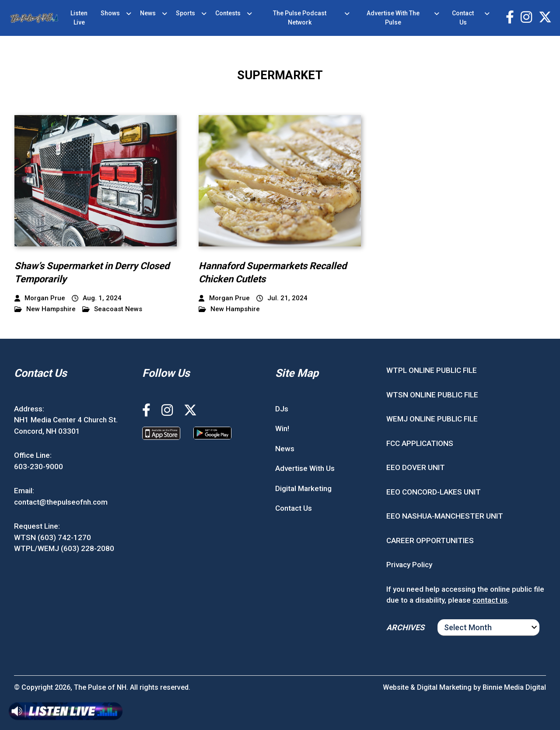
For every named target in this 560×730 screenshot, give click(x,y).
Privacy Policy (409, 565)
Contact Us (463, 18)
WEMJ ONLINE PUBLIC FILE (432, 419)
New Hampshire (45, 309)
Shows (110, 13)
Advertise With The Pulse (393, 18)
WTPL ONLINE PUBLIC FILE (432, 370)
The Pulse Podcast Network (300, 18)
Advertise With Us (305, 468)
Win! (282, 428)
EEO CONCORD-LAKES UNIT (434, 492)
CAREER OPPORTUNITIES (430, 540)
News (148, 13)
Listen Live (79, 18)
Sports (185, 13)
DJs (282, 409)
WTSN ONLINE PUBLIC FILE (432, 395)
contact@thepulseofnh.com (61, 502)
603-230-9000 (38, 467)
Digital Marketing (303, 488)
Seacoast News (112, 309)
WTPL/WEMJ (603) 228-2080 (64, 548)
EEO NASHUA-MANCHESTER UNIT (445, 516)
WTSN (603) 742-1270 (52, 537)
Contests (228, 13)
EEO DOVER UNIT (416, 467)
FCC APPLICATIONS (420, 443)
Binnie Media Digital (514, 687)
